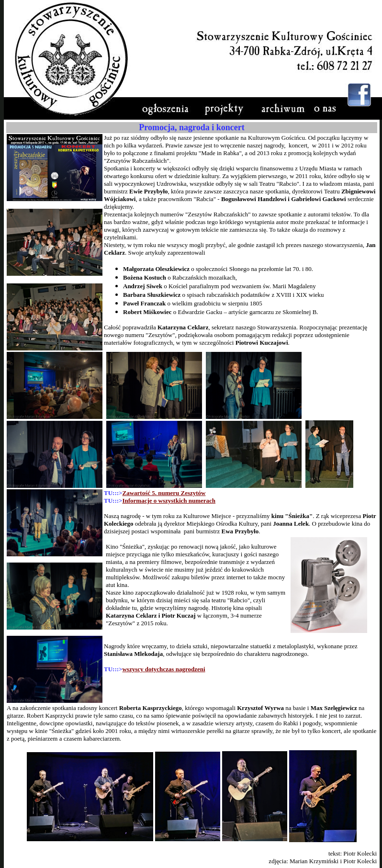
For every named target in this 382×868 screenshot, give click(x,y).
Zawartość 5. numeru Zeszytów (164, 493)
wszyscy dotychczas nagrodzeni (163, 669)
